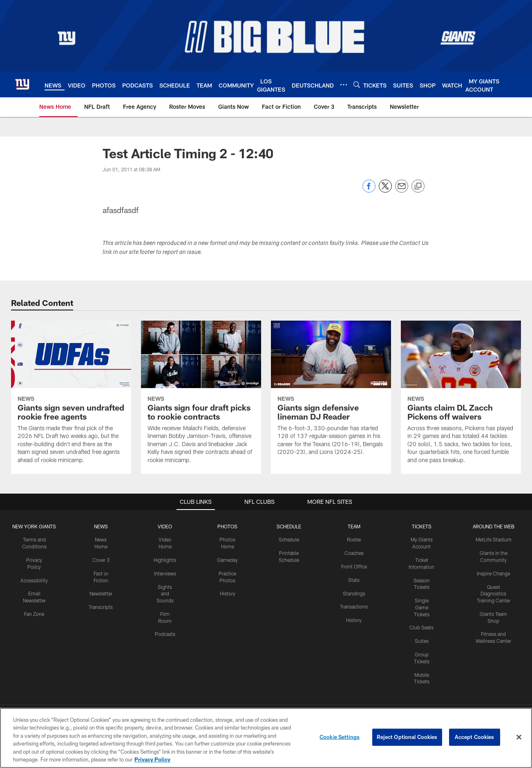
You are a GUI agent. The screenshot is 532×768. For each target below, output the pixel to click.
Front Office (354, 566)
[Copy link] (418, 186)
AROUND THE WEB (494, 526)
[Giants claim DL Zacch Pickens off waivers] (461, 397)
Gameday (227, 560)
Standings (354, 593)
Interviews (165, 573)
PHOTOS (227, 526)
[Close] (519, 738)
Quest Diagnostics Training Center (494, 594)
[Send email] (402, 190)
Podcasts (165, 634)
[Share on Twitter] (385, 190)
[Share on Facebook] (369, 190)
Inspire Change (493, 573)
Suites (422, 641)
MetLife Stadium (494, 539)
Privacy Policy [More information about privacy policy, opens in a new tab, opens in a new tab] (152, 760)
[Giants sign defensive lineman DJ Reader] (331, 393)
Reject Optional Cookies (407, 738)
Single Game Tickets (422, 607)
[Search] (357, 84)
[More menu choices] (344, 85)
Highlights (165, 560)
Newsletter (101, 593)
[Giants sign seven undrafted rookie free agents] (71, 397)
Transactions (354, 606)
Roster (354, 539)
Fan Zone (34, 614)
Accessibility (34, 580)
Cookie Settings (340, 738)
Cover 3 (101, 560)
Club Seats (421, 627)
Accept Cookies (475, 738)
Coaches (354, 553)
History (228, 593)
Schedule (289, 539)
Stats (354, 580)
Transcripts (101, 607)
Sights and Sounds (165, 594)
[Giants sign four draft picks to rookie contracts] (201, 397)
